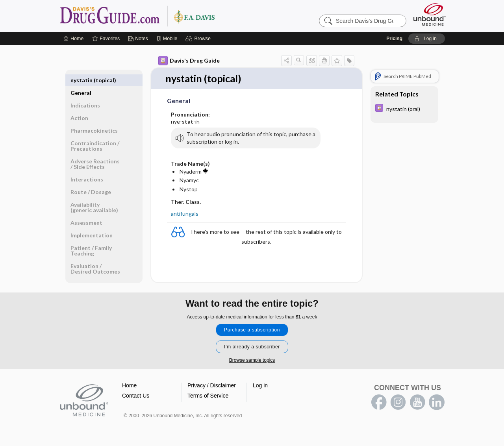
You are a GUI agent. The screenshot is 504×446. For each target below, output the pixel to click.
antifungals (185, 214)
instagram (398, 403)
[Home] (73, 39)
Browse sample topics (252, 361)
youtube (417, 403)
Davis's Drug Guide (189, 61)
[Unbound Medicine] (430, 14)
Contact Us (136, 396)
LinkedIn (437, 403)
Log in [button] (260, 386)
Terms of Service (208, 396)
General (81, 80)
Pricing (394, 39)
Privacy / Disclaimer (212, 386)
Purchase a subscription (252, 330)
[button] (199, 39)
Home (129, 386)
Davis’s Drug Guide (157, 16)
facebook (379, 403)
